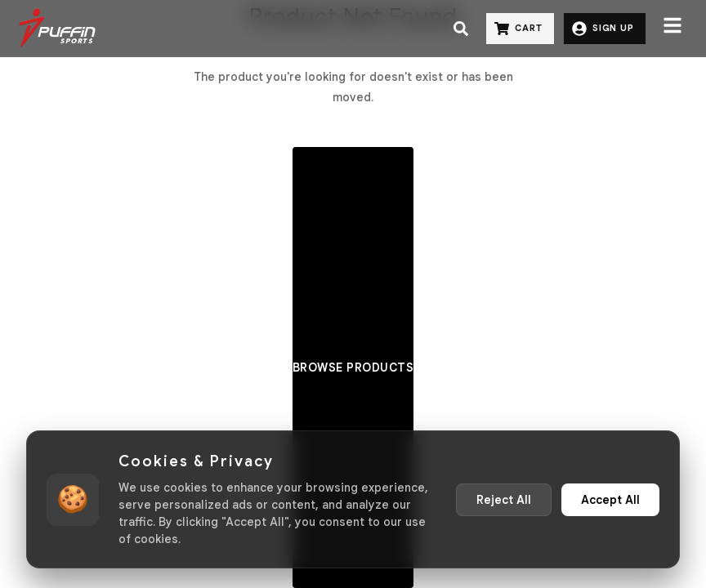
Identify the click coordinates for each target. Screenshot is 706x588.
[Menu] (672, 29)
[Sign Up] (605, 29)
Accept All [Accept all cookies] (610, 500)
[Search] (461, 29)
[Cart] (520, 29)
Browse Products (353, 367)
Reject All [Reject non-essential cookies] (504, 500)
